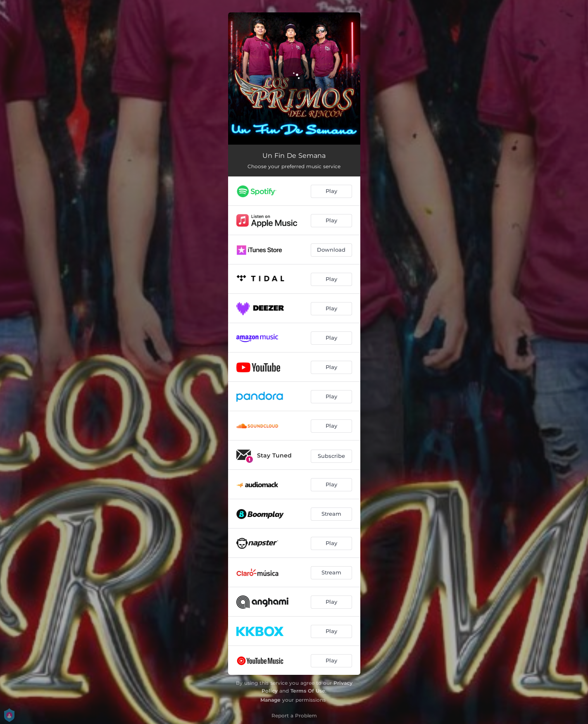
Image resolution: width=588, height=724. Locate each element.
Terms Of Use (308, 691)
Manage (270, 700)
